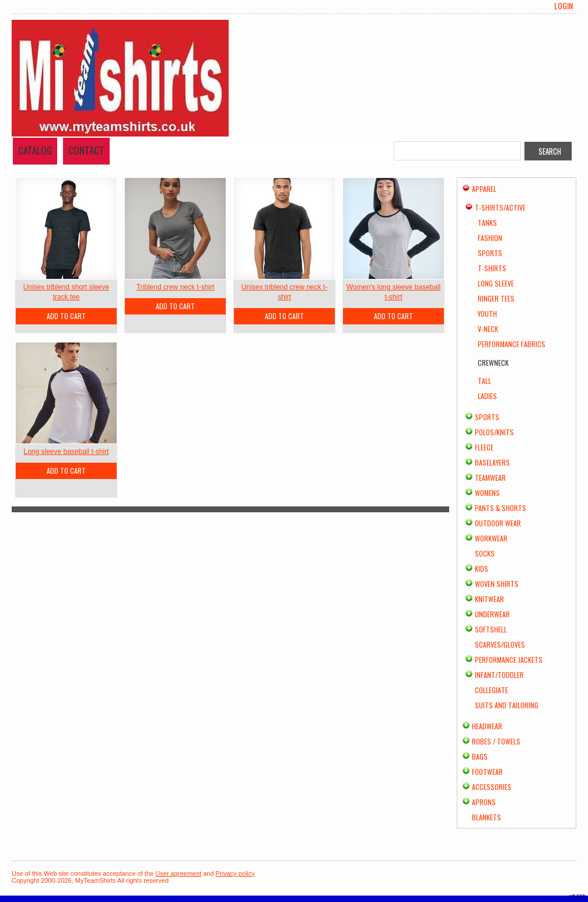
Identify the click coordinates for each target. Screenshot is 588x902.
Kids (482, 569)
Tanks (487, 223)
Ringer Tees (496, 298)
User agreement (178, 873)
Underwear (492, 614)
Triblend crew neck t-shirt (176, 287)
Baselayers (492, 462)
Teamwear (490, 478)
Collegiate (491, 690)
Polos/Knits (494, 432)
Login (563, 6)
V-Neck (488, 329)
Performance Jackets (509, 660)
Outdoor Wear (498, 523)
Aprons (484, 802)
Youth (487, 314)
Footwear (487, 772)
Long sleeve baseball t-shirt (66, 452)
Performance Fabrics (512, 344)
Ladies (487, 396)
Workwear (491, 538)
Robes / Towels (496, 741)
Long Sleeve (496, 283)
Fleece (484, 447)
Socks (485, 553)
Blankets (487, 817)
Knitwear (489, 599)
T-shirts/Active (500, 207)
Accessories (492, 787)
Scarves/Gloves (500, 644)
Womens (487, 493)
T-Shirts (492, 268)
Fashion (490, 238)
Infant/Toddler (499, 675)
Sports (490, 253)
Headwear (487, 726)
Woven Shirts (497, 584)
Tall (484, 381)
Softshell (491, 629)
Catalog (35, 150)
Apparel (484, 189)
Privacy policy (235, 873)
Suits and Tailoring (507, 705)
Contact (86, 150)
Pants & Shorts (501, 508)
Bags (480, 756)
